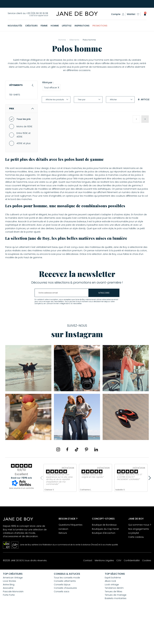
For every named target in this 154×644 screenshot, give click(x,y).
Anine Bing (9, 615)
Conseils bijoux (62, 615)
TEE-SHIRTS (15, 95)
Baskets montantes (116, 629)
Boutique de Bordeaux (104, 555)
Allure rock (110, 612)
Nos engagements (139, 560)
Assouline (8, 619)
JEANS (12, 121)
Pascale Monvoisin (13, 622)
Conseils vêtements (65, 612)
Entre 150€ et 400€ (24, 165)
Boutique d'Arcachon (104, 564)
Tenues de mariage (116, 625)
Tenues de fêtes (113, 622)
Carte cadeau (136, 568)
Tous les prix (24, 150)
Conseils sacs (62, 622)
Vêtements (21, 85)
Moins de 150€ (24, 157)
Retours (63, 564)
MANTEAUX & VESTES (19, 105)
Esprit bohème (113, 608)
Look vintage (112, 615)
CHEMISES (14, 100)
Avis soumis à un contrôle (22, 519)
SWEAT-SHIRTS (16, 116)
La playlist (134, 564)
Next (149, 508)
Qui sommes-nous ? (140, 555)
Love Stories (9, 612)
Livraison (63, 560)
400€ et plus (24, 174)
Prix (21, 139)
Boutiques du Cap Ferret (105, 560)
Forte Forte (9, 625)
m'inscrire (104, 323)
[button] (144, 14)
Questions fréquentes (71, 555)
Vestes (15, 111)
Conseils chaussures (65, 619)
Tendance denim (114, 619)
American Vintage (13, 608)
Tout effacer (52, 87)
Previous (42, 508)
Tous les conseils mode (67, 608)
